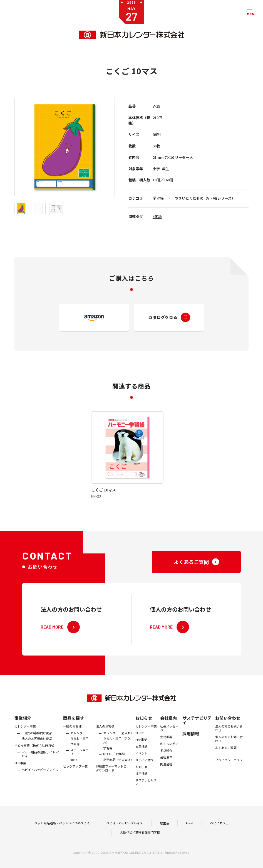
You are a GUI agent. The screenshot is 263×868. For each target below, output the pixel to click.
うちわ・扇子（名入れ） (117, 745)
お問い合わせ (228, 723)
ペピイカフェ (219, 825)
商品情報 (142, 751)
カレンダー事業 (25, 731)
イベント (142, 758)
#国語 (157, 217)
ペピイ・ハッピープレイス (40, 775)
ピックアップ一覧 (75, 771)
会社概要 (166, 742)
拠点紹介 (166, 755)
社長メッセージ (169, 733)
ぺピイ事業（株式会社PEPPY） (35, 750)
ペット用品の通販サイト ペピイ (40, 759)
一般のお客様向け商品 (37, 738)
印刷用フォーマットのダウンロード (111, 773)
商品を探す (74, 723)
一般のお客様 (72, 731)
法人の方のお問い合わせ (229, 733)
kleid (74, 765)
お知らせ (144, 723)
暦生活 (164, 825)
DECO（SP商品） (115, 759)
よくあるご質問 (226, 753)
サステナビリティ (146, 787)
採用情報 (142, 778)
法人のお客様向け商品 (37, 743)
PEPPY (139, 738)
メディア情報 (144, 765)
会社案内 (168, 723)
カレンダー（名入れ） (118, 738)
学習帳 (158, 198)
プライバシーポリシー (229, 767)
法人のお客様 (105, 731)
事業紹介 (23, 723)
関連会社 (166, 769)
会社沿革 (166, 762)
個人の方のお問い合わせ (229, 744)
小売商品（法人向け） (118, 765)
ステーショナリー (80, 757)
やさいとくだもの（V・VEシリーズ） (205, 198)
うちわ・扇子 (80, 743)
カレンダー (78, 738)
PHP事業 (20, 768)
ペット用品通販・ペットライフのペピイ (62, 825)
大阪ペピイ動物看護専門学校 (140, 835)
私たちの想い (169, 749)
